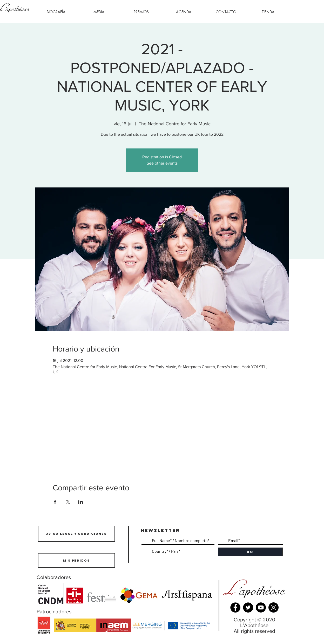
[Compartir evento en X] (68, 502)
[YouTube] (261, 607)
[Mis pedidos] (76, 560)
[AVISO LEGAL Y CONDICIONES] (76, 534)
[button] (99, 12)
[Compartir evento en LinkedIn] (81, 502)
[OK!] (250, 552)
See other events (162, 163)
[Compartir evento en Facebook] (55, 502)
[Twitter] (248, 607)
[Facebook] (235, 607)
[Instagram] (274, 607)
